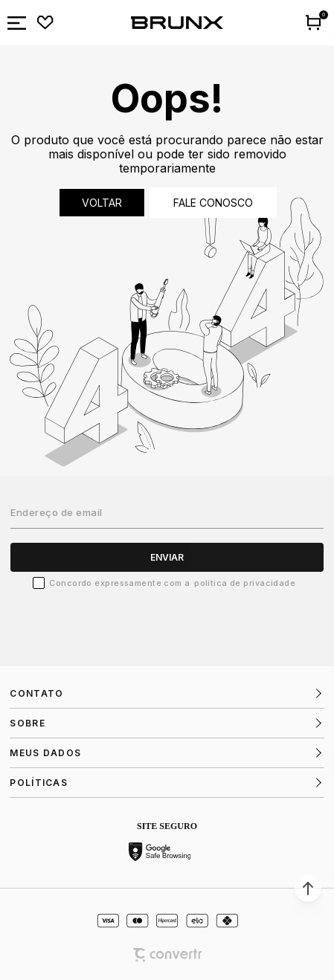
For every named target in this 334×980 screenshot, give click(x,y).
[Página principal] (177, 23)
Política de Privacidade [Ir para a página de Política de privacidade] (245, 583)
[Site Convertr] (167, 955)
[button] (308, 889)
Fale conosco (213, 203)
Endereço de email (57, 512)
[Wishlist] (45, 23)
